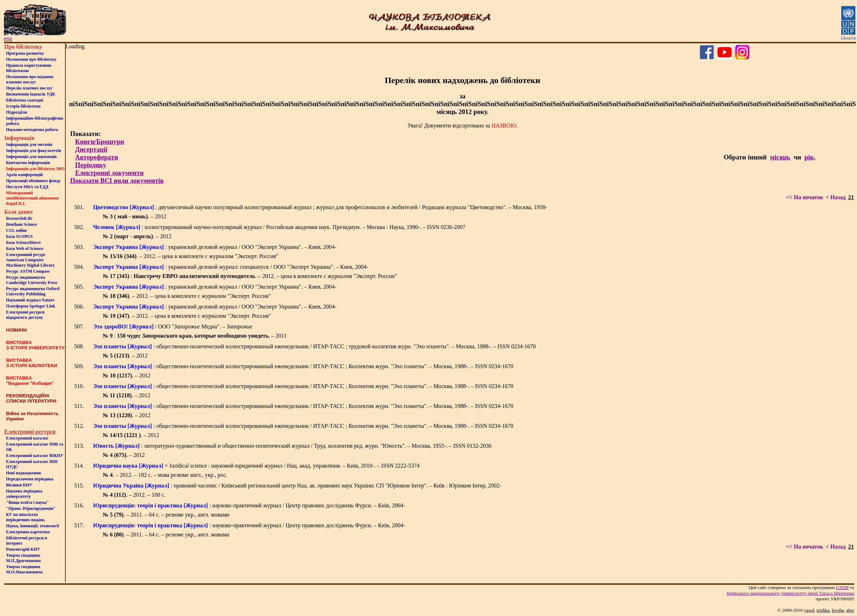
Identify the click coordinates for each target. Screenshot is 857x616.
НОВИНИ (16, 330)
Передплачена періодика (30, 479)
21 (851, 197)
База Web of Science (25, 249)
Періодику (91, 165)
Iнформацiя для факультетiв (34, 151)
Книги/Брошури (100, 141)
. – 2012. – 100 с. (134, 495)
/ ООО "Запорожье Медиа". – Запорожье (173, 326)
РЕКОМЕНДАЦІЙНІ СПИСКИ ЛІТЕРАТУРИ (31, 398)
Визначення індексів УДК (31, 94)
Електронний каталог (27, 438)
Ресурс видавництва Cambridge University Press (32, 280)
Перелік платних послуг (29, 88)
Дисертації (91, 149)
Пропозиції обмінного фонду (33, 181)
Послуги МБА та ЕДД (27, 187)
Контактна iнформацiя (28, 163)
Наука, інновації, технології (32, 526)
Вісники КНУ (19, 485)
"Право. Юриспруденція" (31, 508)
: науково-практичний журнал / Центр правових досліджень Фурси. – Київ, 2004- (249, 505)
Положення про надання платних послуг (30, 79)
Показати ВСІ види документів (117, 181)
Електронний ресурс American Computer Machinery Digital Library (30, 260)
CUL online (17, 230)
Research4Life (19, 218)
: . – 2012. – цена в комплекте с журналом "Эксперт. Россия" (250, 276)
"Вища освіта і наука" (28, 502)
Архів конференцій (25, 175)
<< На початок (805, 197)
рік (809, 157)
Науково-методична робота (32, 130)
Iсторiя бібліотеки (23, 106)
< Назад (836, 197)
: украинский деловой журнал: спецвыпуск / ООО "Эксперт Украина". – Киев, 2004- (231, 267)
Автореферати (97, 157)
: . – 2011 (195, 336)
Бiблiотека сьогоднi (25, 100)
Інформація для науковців (31, 157)
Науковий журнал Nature (30, 300)
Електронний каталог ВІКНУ (35, 456)
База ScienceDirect (23, 242)
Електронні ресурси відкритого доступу (25, 315)
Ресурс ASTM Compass (28, 271)
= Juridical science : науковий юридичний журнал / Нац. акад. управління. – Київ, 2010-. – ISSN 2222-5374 (256, 466)
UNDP (842, 587)
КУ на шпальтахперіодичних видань (25, 517)
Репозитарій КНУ (23, 549)
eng (8, 39)
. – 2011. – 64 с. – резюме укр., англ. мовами (166, 515)
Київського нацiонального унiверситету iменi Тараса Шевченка (790, 593)
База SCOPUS (19, 236)
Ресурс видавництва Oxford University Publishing (33, 291)
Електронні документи (110, 173)
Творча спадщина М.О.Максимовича (24, 569)
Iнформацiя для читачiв (29, 145)
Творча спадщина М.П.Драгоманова (23, 558)
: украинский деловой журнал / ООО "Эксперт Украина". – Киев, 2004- (215, 247)
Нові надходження (23, 473)
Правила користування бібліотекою (29, 68)
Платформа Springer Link (31, 306)
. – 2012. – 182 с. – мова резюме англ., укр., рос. (165, 475)
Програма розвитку (25, 53)
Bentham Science (22, 224)
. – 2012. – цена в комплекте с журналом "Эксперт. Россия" (190, 256)
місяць (780, 157)
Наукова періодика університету (24, 494)
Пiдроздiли (17, 112)
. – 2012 (134, 216)
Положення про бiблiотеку (31, 59)
